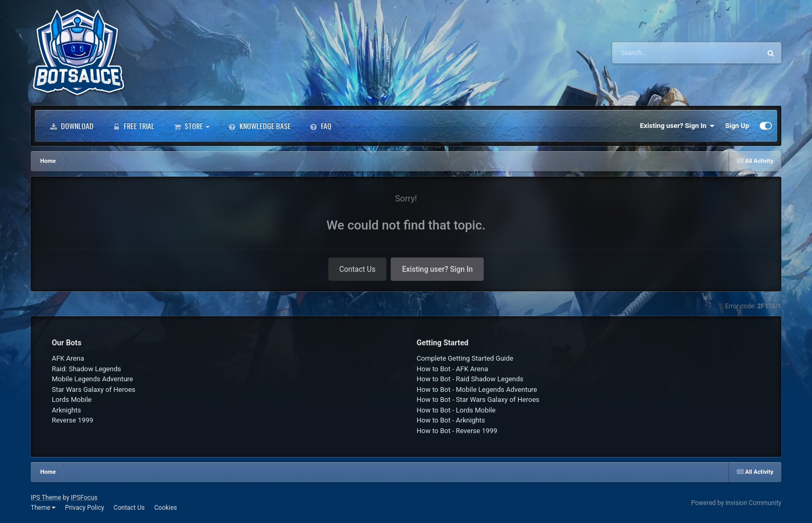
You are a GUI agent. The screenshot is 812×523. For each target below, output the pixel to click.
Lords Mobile (72, 400)
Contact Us (358, 269)
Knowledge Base (260, 126)
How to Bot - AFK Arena (452, 369)
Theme (43, 508)
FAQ (321, 126)
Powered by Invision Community (736, 503)
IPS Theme (46, 498)
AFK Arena (68, 358)
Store (191, 126)
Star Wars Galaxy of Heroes (94, 389)
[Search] (660, 53)
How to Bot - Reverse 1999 (457, 431)
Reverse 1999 (72, 420)
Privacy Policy (85, 508)
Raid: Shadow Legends (86, 369)
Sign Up (737, 126)
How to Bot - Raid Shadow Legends (470, 379)
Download (72, 126)
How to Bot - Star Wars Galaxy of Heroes (478, 400)
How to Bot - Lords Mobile (456, 410)
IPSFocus (84, 498)
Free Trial (133, 126)
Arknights (66, 410)
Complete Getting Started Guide (465, 358)
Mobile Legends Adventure (93, 379)
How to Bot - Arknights (451, 420)
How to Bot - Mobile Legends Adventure (477, 389)
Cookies (166, 508)
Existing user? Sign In (677, 126)
